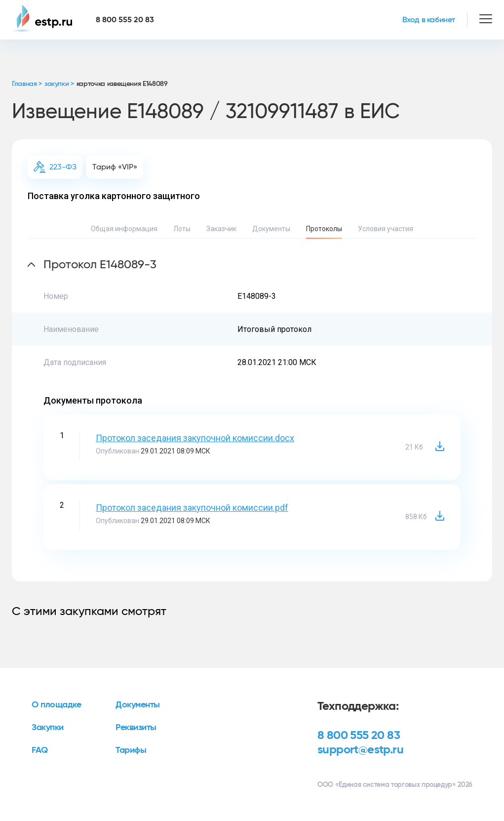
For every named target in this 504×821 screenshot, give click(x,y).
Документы (271, 229)
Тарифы (131, 750)
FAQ (40, 750)
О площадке (57, 705)
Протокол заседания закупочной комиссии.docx (195, 438)
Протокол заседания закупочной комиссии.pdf (192, 508)
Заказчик (221, 229)
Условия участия (386, 229)
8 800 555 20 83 (359, 736)
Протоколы (324, 229)
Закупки (48, 728)
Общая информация (124, 229)
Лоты (182, 229)
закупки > (59, 84)
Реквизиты (136, 728)
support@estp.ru (360, 750)
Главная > (27, 84)
